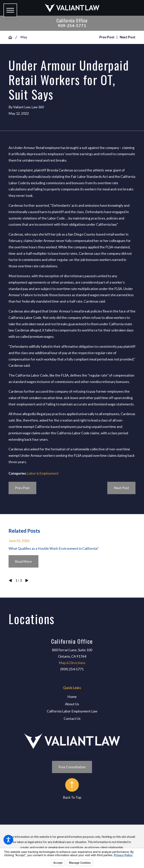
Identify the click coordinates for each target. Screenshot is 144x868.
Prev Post (22, 488)
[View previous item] (10, 581)
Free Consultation (72, 767)
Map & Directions (72, 663)
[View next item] (27, 581)
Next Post (121, 488)
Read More (23, 561)
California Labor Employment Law (72, 711)
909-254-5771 (72, 26)
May (24, 37)
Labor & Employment (43, 473)
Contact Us (72, 719)
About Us (72, 704)
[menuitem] (72, 697)
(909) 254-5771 (72, 669)
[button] (8, 840)
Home (72, 697)
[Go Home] (12, 37)
